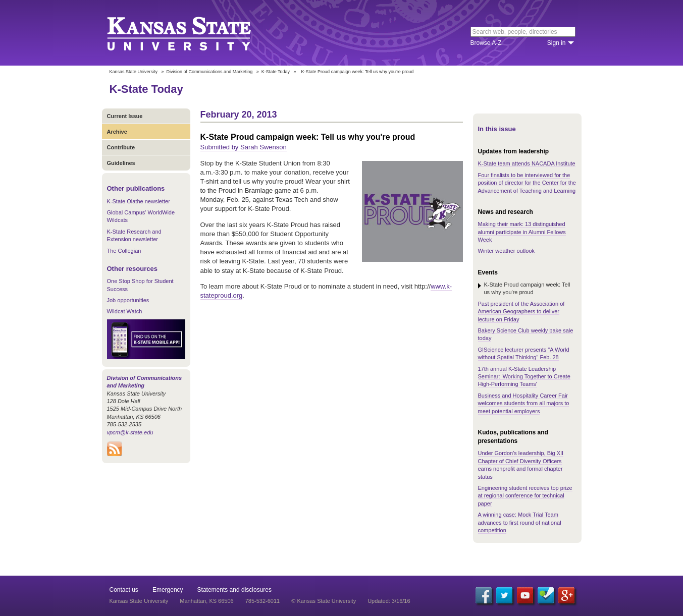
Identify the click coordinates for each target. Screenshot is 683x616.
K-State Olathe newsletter (139, 201)
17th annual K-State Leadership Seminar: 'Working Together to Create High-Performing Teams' (524, 377)
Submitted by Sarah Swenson (244, 147)
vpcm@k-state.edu (130, 432)
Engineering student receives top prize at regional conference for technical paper (525, 496)
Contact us (124, 590)
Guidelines (121, 163)
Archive (117, 132)
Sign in (557, 43)
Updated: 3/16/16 (389, 601)
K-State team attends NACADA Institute (527, 163)
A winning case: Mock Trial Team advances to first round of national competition (520, 522)
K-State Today (276, 72)
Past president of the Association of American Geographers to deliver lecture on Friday (521, 312)
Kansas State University (192, 33)
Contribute (121, 147)
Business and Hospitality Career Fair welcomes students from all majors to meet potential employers (524, 403)
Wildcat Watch (125, 311)
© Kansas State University (324, 601)
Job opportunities (128, 300)
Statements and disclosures (234, 590)
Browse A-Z (486, 43)
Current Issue (125, 116)
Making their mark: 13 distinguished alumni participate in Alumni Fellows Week (522, 232)
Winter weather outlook (507, 251)
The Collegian (124, 251)
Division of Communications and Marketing (210, 72)
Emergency (168, 590)
